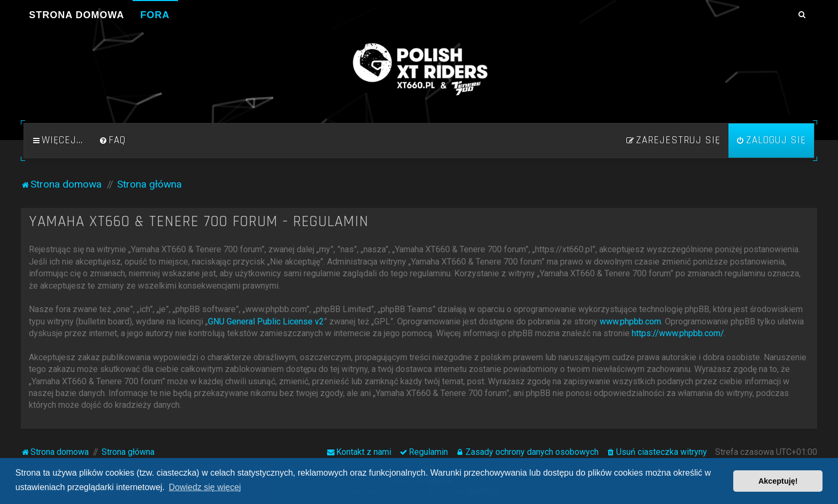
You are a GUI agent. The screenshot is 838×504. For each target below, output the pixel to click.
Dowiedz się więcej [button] (205, 487)
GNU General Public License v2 (266, 321)
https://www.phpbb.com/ (678, 333)
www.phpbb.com (630, 321)
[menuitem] (112, 141)
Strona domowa (76, 15)
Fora (155, 15)
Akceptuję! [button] (778, 481)
